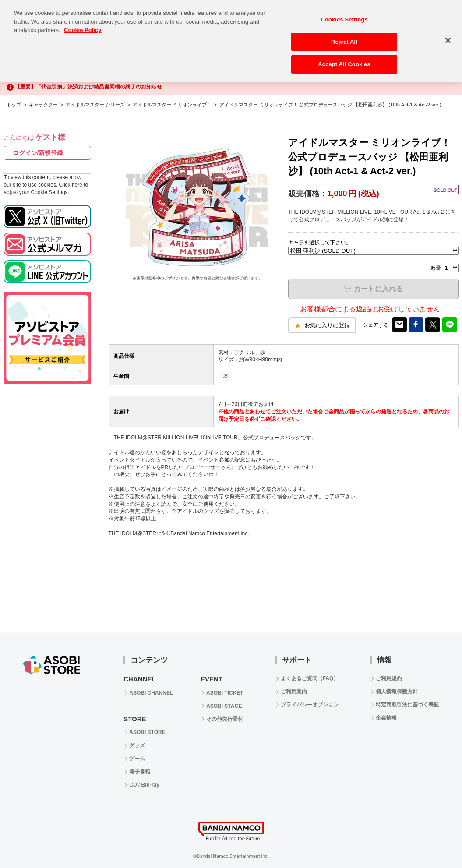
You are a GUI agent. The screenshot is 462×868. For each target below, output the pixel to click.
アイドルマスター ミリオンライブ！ (172, 105)
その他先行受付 (225, 719)
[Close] (448, 33)
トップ (14, 105)
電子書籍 (140, 772)
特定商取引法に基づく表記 (407, 705)
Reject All (344, 34)
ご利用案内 (294, 692)
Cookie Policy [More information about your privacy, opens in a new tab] (83, 23)
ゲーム (137, 759)
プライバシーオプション (310, 705)
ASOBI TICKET (225, 693)
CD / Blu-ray (144, 785)
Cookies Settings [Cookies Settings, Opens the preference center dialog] (344, 12)
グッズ (137, 745)
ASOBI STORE (147, 732)
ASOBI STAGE (224, 706)
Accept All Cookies (344, 57)
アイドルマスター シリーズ (95, 105)
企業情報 (386, 718)
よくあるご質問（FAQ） (310, 678)
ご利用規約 (389, 678)
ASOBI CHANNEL (151, 693)
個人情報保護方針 (397, 692)
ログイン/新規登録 (38, 153)
